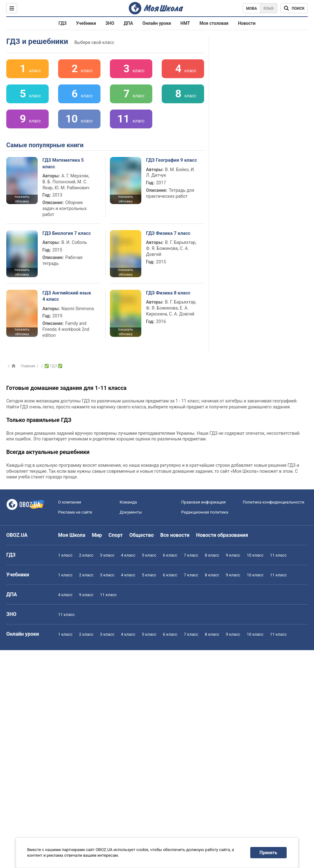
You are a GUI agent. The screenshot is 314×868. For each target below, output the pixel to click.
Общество (142, 535)
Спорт (116, 535)
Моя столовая (214, 23)
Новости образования (222, 535)
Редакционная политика (205, 512)
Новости (247, 23)
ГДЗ (62, 23)
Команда (128, 502)
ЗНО (110, 23)
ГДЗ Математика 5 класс (63, 163)
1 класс (65, 555)
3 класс (107, 555)
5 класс (149, 555)
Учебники (86, 23)
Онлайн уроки (157, 23)
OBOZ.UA (17, 535)
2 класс (86, 555)
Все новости (175, 535)
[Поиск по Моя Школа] (294, 8)
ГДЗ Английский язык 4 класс (67, 296)
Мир (97, 535)
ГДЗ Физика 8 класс (168, 293)
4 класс (128, 555)
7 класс (191, 555)
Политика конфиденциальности (273, 502)
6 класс (170, 555)
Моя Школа (72, 535)
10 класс (255, 555)
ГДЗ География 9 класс (171, 160)
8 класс (212, 555)
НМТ (185, 23)
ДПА (128, 23)
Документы (131, 512)
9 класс (233, 555)
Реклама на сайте (75, 512)
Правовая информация (203, 502)
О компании (70, 502)
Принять (268, 853)
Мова (252, 8)
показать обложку (22, 199)
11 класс (278, 555)
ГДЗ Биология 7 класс (67, 233)
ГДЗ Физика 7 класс (168, 233)
